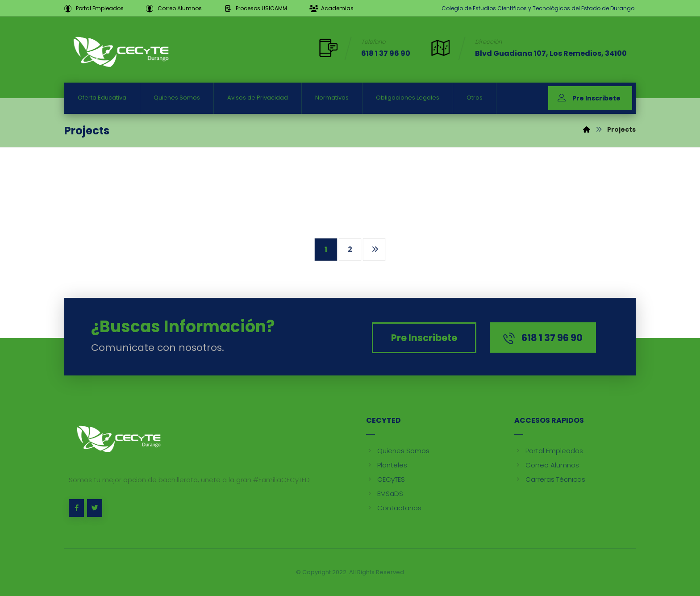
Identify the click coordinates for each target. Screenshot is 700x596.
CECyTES (385, 479)
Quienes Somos (398, 451)
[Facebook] (76, 508)
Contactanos (394, 508)
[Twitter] (95, 508)
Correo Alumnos (547, 465)
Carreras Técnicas (550, 479)
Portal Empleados (549, 451)
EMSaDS (385, 494)
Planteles (387, 465)
